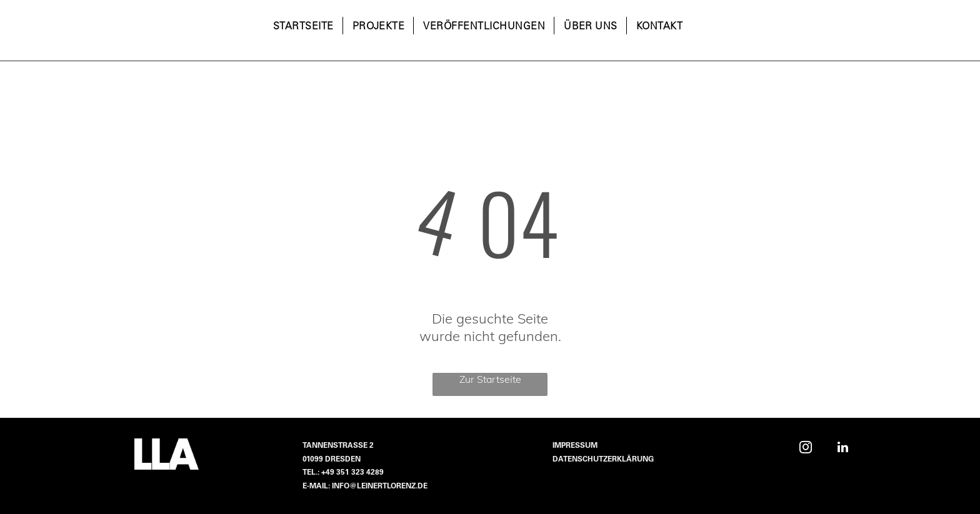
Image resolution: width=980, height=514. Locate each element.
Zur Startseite (490, 379)
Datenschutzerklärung (603, 460)
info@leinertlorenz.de (380, 487)
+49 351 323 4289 (352, 473)
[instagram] (806, 449)
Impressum (575, 446)
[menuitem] (303, 27)
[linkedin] (842, 449)
